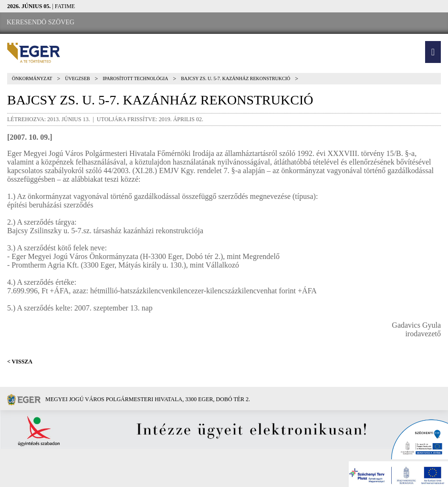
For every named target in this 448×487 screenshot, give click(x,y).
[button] (433, 52)
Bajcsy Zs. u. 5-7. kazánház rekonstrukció (235, 78)
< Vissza (20, 362)
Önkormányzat (32, 78)
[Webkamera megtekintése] (137, 23)
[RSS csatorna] (163, 23)
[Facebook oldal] (110, 23)
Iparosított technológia (135, 78)
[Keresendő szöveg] (41, 22)
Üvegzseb (77, 78)
